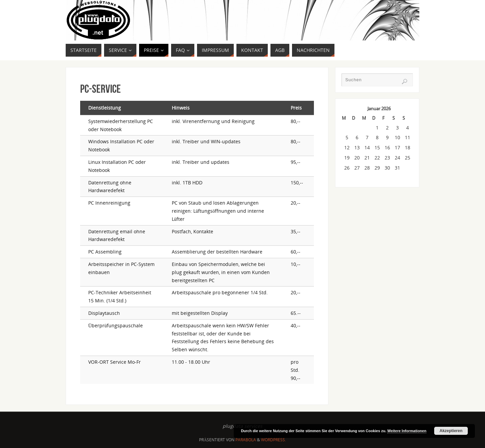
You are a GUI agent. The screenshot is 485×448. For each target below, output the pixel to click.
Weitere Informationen (407, 431)
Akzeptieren (451, 431)
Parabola (246, 440)
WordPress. (273, 440)
